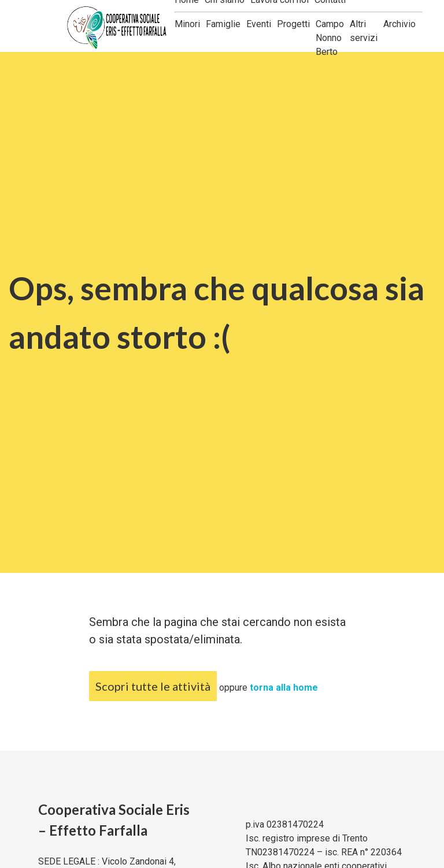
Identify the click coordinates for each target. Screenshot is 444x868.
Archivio (399, 24)
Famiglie (223, 24)
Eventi (259, 24)
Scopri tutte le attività (153, 686)
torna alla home (284, 688)
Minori (187, 24)
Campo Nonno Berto (330, 38)
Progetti (293, 24)
